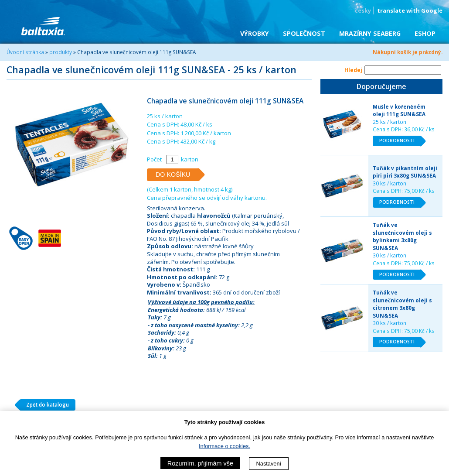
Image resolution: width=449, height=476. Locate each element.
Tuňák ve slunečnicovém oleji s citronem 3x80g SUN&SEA (402, 304)
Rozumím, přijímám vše (200, 463)
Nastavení (269, 464)
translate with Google (410, 10)
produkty (61, 52)
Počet (154, 159)
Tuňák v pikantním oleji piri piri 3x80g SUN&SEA (405, 172)
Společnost (304, 33)
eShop (425, 33)
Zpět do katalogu (44, 405)
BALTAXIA (43, 26)
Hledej (353, 70)
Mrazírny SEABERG (370, 33)
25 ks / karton (389, 122)
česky (363, 10)
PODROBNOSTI (400, 141)
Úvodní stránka (25, 52)
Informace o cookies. (224, 446)
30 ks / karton (389, 183)
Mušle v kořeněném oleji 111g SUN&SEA (399, 110)
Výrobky (255, 33)
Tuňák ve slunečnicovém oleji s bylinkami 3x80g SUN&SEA (402, 236)
